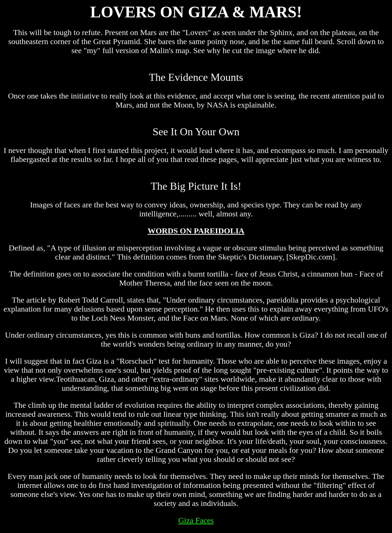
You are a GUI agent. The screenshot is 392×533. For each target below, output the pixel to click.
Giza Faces (196, 520)
